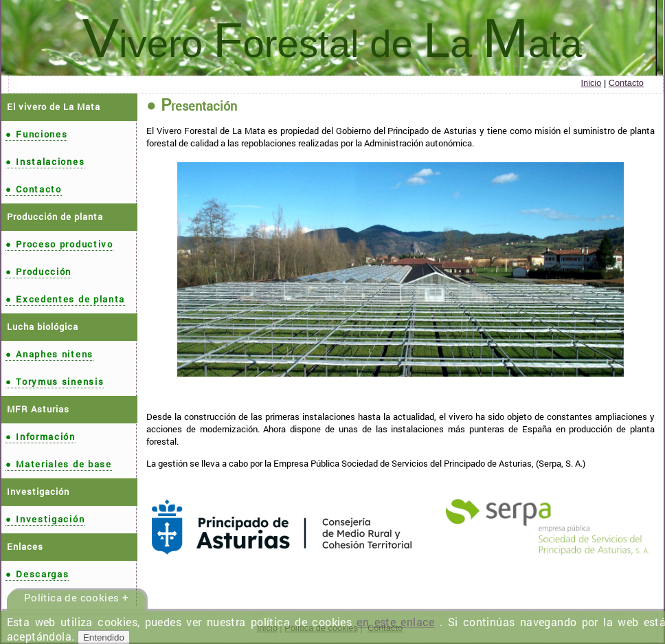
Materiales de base (59, 464)
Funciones (36, 134)
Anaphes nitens (49, 354)
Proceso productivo (59, 244)
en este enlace (395, 622)
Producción (38, 271)
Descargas (37, 574)
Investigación (45, 519)
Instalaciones (45, 162)
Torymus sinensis (55, 381)
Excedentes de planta (65, 299)
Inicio (591, 83)
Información (41, 436)
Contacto (626, 83)
